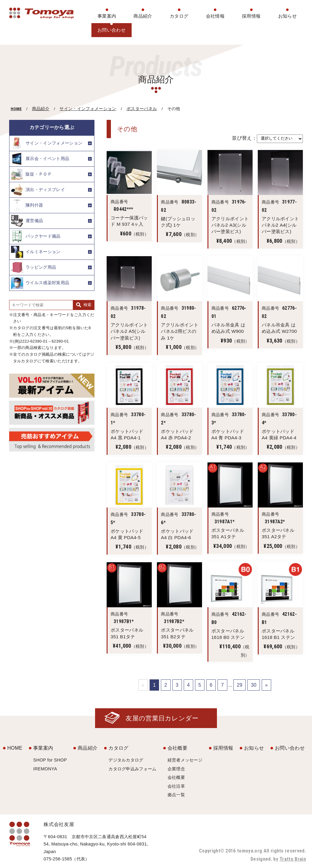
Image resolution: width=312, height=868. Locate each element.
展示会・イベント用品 (40, 159)
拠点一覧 (176, 795)
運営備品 (27, 221)
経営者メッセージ (185, 760)
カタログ (179, 16)
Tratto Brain (293, 859)
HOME (16, 109)
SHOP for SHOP (50, 760)
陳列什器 (27, 205)
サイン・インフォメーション (88, 109)
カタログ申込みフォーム (133, 769)
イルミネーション (36, 252)
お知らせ (287, 16)
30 (253, 685)
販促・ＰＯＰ (31, 174)
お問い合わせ (112, 30)
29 (239, 685)
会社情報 (215, 16)
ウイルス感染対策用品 (40, 283)
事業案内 (107, 16)
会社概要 (177, 748)
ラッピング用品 (34, 267)
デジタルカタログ (126, 760)
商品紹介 (143, 16)
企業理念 (176, 769)
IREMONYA (45, 769)
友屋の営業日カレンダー (162, 718)
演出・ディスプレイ (38, 190)
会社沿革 (176, 786)
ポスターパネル (142, 109)
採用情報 (251, 16)
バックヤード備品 (36, 236)
